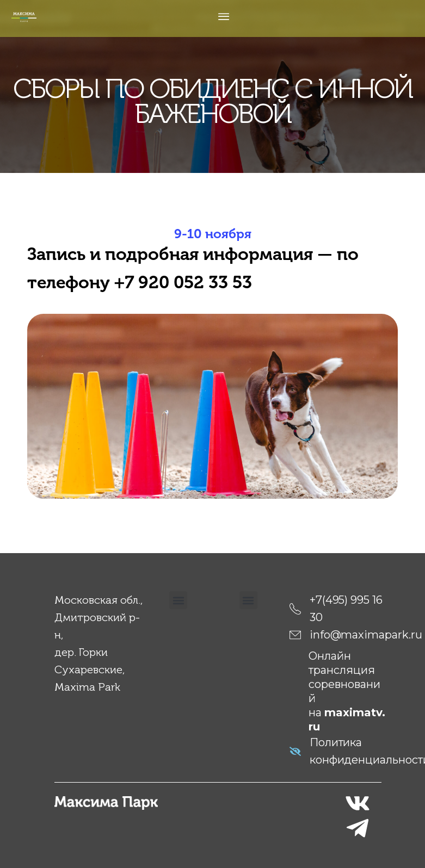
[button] (178, 600)
